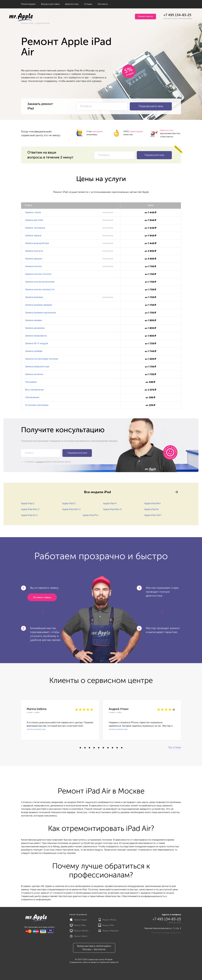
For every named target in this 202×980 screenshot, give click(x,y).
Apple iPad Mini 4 (112, 509)
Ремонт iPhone (107, 920)
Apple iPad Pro (90, 515)
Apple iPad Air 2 (29, 515)
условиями (40, 462)
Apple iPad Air (152, 509)
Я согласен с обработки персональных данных (46, 462)
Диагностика (72, 4)
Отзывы (88, 4)
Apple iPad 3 (69, 504)
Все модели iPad (97, 492)
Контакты (103, 4)
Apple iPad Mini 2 (30, 509)
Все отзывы (175, 747)
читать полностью (36, 729)
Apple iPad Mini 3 (71, 509)
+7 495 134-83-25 (177, 15)
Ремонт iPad (27, 23)
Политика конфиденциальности (166, 933)
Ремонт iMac (78, 925)
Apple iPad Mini (152, 504)
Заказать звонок (145, 16)
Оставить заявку (42, 597)
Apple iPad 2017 (153, 515)
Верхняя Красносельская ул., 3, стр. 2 (163, 928)
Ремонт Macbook (108, 931)
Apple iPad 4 (110, 504)
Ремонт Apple (78, 920)
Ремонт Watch (79, 936)
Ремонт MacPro (79, 931)
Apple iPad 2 (28, 504)
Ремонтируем (28, 4)
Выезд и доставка (50, 4)
